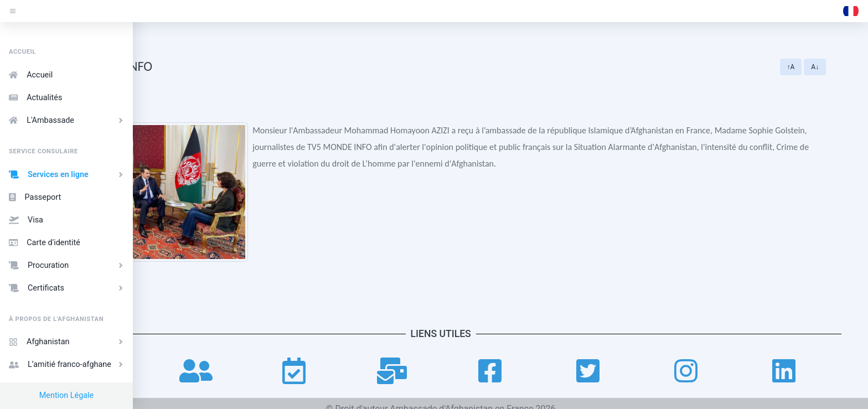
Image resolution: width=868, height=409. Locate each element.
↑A (819, 67)
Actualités (35, 98)
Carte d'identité (45, 243)
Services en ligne (68, 175)
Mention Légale (67, 395)
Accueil (31, 75)
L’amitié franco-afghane (68, 364)
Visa (26, 220)
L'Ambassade (68, 120)
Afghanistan (68, 342)
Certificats (68, 288)
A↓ (844, 67)
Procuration (68, 265)
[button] (851, 11)
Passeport (35, 197)
